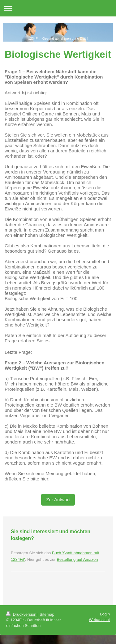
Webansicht (99, 620)
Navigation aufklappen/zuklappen (58, 8)
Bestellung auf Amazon (77, 559)
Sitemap (47, 614)
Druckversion (22, 614)
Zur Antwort (58, 500)
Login (105, 614)
